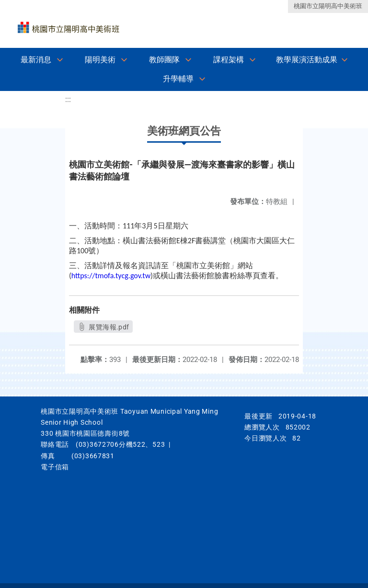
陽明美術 (100, 60)
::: (68, 99)
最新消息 (36, 60)
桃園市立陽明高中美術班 (328, 6)
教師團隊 (164, 60)
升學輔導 (178, 79)
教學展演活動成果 (307, 60)
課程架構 (229, 60)
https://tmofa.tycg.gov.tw (111, 276)
